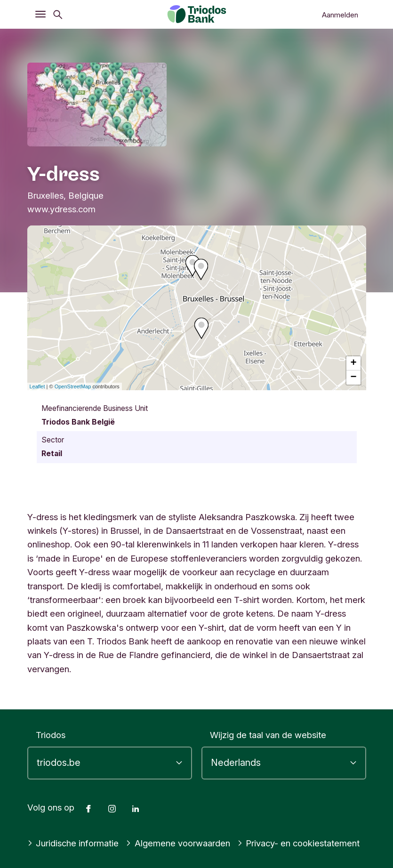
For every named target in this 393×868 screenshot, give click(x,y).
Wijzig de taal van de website (268, 735)
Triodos (51, 735)
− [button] (353, 378)
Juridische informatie (73, 843)
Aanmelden (340, 15)
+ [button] (353, 363)
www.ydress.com (61, 209)
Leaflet (37, 386)
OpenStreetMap (73, 386)
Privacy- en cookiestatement (299, 843)
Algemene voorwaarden (178, 843)
